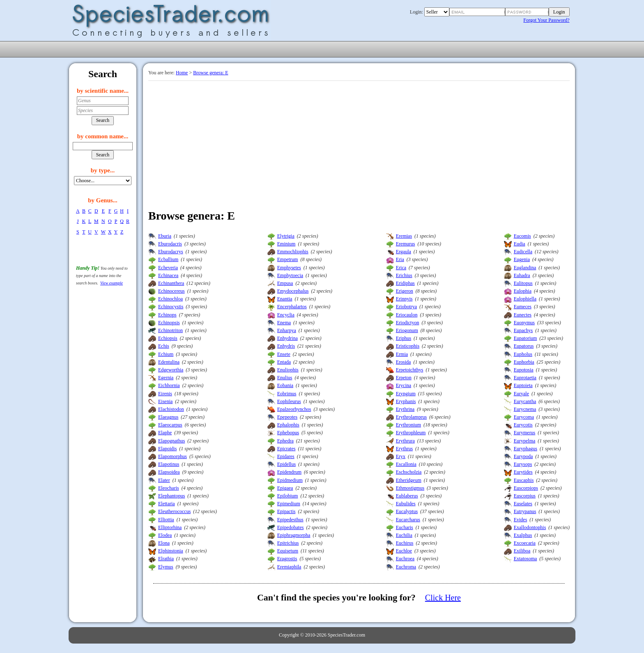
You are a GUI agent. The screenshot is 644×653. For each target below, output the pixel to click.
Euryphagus (526, 449)
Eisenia (165, 401)
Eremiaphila (289, 567)
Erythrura (405, 441)
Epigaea (285, 488)
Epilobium (288, 496)
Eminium (286, 244)
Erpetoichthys (410, 370)
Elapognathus (171, 441)
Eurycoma (524, 417)
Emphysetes (289, 268)
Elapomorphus (172, 456)
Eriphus (404, 338)
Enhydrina (287, 338)
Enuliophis (288, 370)
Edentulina (169, 362)
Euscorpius (525, 496)
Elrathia (166, 559)
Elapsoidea (169, 472)
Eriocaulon (407, 315)
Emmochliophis (293, 252)
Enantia (285, 299)
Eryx (401, 456)
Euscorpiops (526, 488)
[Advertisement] (359, 142)
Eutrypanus (525, 511)
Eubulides (406, 504)
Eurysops (523, 464)
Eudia (520, 244)
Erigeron (405, 291)
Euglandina (525, 268)
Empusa (285, 283)
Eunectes (523, 315)
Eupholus (523, 354)
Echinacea (168, 275)
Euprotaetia (525, 378)
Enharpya (287, 330)
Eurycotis (523, 425)
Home (182, 73)
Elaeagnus (168, 417)
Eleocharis (169, 488)
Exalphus (523, 535)
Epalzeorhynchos (294, 409)
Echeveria (168, 268)
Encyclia (286, 315)
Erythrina (405, 409)
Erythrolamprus (411, 417)
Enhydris (286, 346)
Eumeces (523, 307)
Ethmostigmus (410, 488)
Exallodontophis (530, 527)
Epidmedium (290, 480)
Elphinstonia (171, 551)
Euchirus (405, 543)
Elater (164, 480)
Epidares (286, 456)
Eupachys (523, 330)
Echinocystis (171, 307)
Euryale (521, 394)
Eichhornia (169, 385)
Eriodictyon (408, 323)
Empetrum (288, 259)
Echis (164, 346)
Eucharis (405, 527)
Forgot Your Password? (546, 20)
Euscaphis (524, 480)
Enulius (285, 378)
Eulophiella (525, 299)
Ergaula (404, 252)
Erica (401, 268)
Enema (284, 323)
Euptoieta (523, 385)
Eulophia (523, 291)
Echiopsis (168, 338)
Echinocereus (171, 291)
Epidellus (286, 464)
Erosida (404, 362)
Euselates (523, 504)
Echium (166, 354)
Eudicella (523, 252)
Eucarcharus (408, 520)
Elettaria (167, 504)
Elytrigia (286, 236)
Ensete (284, 354)
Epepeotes (287, 417)
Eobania (285, 385)
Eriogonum (407, 330)
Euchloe (404, 551)
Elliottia (166, 520)
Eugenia (522, 259)
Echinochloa (170, 299)
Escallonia (406, 464)
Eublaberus (407, 496)
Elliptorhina (170, 527)
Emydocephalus (293, 291)
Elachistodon (171, 409)
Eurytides (523, 472)
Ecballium (168, 259)
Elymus (166, 567)
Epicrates (286, 449)
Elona (164, 543)
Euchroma (406, 567)
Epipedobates (291, 527)
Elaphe (165, 433)
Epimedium (289, 504)
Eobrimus (287, 394)
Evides (521, 520)
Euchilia (404, 535)
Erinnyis (404, 299)
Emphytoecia (290, 275)
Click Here (443, 598)
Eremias (404, 236)
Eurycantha (525, 401)
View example (112, 283)
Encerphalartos (292, 307)
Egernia (166, 378)
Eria (400, 259)
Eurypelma (525, 441)
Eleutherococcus (174, 511)
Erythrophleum (411, 433)
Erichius (404, 275)
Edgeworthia (171, 370)
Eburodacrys (171, 252)
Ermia (402, 354)
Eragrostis (287, 559)
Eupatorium (526, 338)
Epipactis (286, 511)
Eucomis (522, 236)
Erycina (404, 385)
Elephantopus (171, 496)
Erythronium (408, 425)
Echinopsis (169, 323)
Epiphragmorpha (294, 535)
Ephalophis (288, 425)
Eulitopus (523, 283)
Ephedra (285, 441)
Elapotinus (169, 464)
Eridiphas (405, 283)
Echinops (167, 315)
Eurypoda (523, 456)
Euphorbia (524, 362)
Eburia (165, 236)
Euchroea (405, 559)
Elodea (165, 535)
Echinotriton (170, 330)
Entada (284, 362)
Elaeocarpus (170, 425)
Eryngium (406, 394)
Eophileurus (289, 401)
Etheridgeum (409, 480)
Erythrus (404, 449)
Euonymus (524, 323)
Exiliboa (522, 551)
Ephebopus (288, 433)
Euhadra (522, 275)
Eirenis (165, 394)
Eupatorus (524, 346)
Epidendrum (289, 472)
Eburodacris (170, 244)
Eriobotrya (406, 307)
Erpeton (404, 378)
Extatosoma (526, 559)
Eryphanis (406, 401)
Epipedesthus (290, 520)
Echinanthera (171, 283)
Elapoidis (167, 449)
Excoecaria (525, 543)
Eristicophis (408, 346)
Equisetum (288, 551)
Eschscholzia (409, 472)
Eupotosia (524, 370)
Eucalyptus (407, 511)
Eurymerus (525, 433)
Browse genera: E (210, 73)
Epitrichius (288, 543)
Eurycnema (525, 409)
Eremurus (406, 244)
